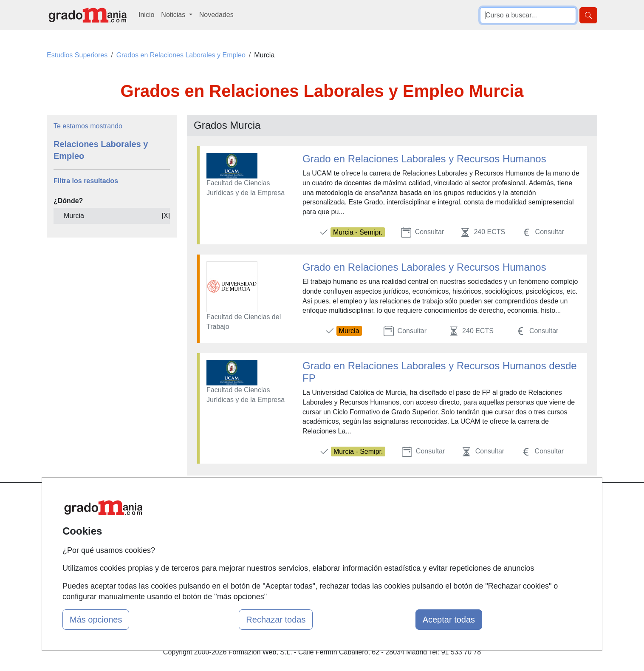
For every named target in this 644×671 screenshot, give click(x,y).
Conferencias (307, 534)
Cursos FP (303, 517)
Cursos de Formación (320, 550)
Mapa (202, 500)
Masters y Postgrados (320, 500)
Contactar (395, 500)
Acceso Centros (218, 566)
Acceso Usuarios (219, 550)
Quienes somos (217, 517)
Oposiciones (306, 566)
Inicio (146, 15)
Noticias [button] (174, 15)
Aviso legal (397, 534)
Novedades (216, 15)
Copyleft (393, 550)
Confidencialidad (406, 517)
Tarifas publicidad (220, 534)
